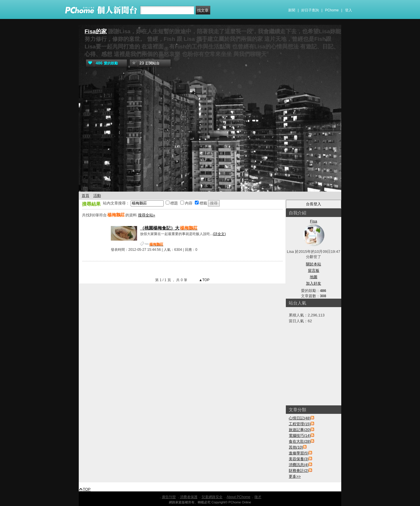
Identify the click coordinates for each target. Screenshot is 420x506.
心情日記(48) (300, 418)
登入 (349, 10)
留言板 (314, 270)
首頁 (85, 196)
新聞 (292, 10)
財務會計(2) (299, 471)
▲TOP (204, 280)
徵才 (258, 497)
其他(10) (296, 447)
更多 (295, 476)
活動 (97, 196)
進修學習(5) (299, 453)
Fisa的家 (96, 31)
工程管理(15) (300, 424)
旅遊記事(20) (300, 430)
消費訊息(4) (299, 465)
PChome (332, 10)
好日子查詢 (310, 10)
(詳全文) (219, 234)
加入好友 (314, 283)
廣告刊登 (169, 497)
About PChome (238, 497)
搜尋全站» (147, 215)
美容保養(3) (299, 459)
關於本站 (314, 264)
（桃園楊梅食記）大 (169, 228)
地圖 (314, 277)
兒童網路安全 (212, 497)
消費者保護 (189, 497)
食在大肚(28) (300, 441)
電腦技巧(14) (300, 436)
